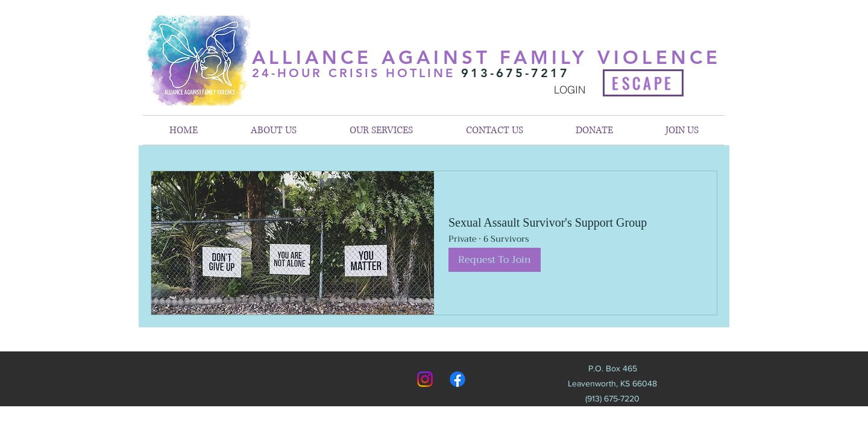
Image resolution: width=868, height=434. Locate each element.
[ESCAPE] (643, 83)
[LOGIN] (570, 90)
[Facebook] (458, 379)
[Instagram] (425, 379)
